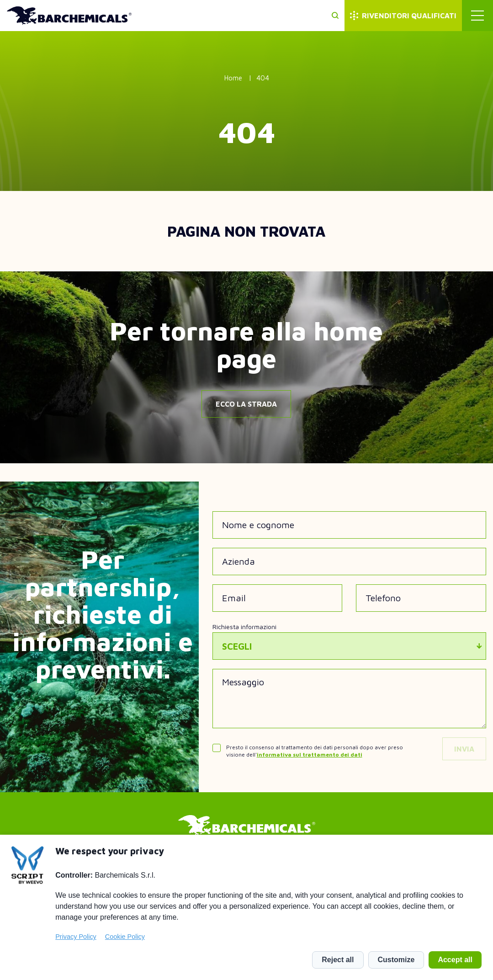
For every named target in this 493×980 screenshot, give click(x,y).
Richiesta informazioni (244, 627)
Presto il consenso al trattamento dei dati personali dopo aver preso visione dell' (315, 751)
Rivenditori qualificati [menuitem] (409, 16)
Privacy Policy (76, 937)
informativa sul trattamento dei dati (310, 755)
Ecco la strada (246, 404)
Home (233, 78)
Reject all (338, 960)
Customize (396, 960)
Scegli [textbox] (237, 646)
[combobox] (349, 646)
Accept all (455, 960)
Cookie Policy (125, 937)
